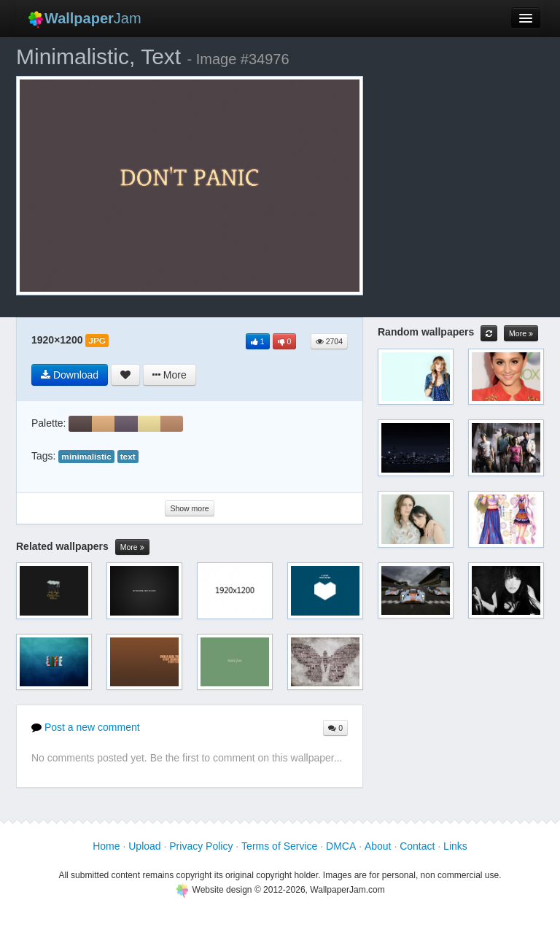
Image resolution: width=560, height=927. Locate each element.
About (378, 846)
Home (106, 846)
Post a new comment (86, 727)
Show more (189, 508)
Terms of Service (279, 846)
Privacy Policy (201, 846)
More (132, 547)
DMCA (341, 846)
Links (455, 846)
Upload (144, 846)
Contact (417, 846)
